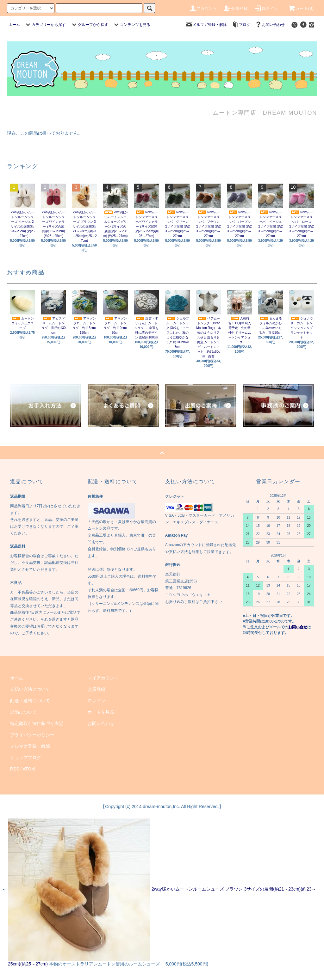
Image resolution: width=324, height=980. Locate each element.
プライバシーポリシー (32, 735)
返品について (23, 712)
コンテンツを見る (131, 25)
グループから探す (89, 25)
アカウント (203, 9)
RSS (15, 769)
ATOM (29, 769)
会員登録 (236, 9)
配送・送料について (30, 701)
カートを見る (101, 712)
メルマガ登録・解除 (206, 25)
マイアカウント (103, 678)
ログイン (266, 9)
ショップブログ (26, 758)
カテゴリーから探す (45, 25)
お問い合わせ (270, 25)
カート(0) (301, 9)
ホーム (14, 25)
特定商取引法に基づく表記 (37, 723)
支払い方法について (30, 689)
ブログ (241, 25)
